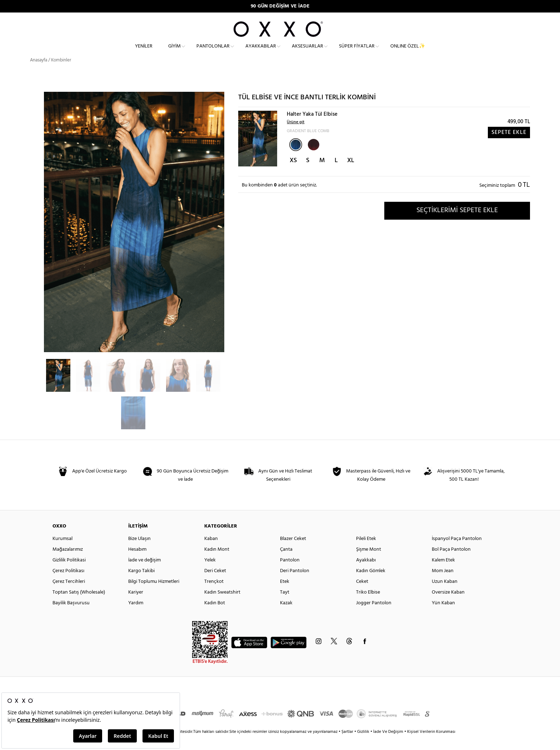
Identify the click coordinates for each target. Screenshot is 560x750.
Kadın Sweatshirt (222, 605)
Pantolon (290, 573)
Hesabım (137, 562)
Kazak (286, 616)
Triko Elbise (368, 605)
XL (351, 173)
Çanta (286, 562)
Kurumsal (62, 552)
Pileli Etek (366, 552)
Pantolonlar (213, 52)
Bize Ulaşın (139, 552)
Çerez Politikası (68, 584)
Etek (285, 594)
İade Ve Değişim (388, 745)
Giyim (174, 52)
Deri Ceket (215, 584)
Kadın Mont (217, 562)
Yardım (136, 616)
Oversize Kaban (448, 605)
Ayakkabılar (261, 52)
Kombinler (61, 73)
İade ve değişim (144, 573)
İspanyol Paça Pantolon (457, 552)
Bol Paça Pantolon (451, 562)
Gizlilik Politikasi (69, 573)
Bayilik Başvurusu (71, 616)
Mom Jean (443, 584)
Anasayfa (39, 73)
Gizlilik (364, 745)
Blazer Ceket (293, 552)
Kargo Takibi (141, 584)
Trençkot (214, 594)
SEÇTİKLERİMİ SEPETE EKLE (457, 223)
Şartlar (348, 745)
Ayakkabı (366, 573)
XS (293, 173)
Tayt (285, 605)
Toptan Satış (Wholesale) (79, 605)
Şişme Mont (369, 562)
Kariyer (136, 605)
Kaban (211, 552)
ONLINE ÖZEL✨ (408, 52)
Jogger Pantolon (374, 616)
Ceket (362, 594)
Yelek (210, 573)
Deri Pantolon (295, 584)
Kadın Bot (215, 616)
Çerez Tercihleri (69, 594)
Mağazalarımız (68, 562)
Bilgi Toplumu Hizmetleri (154, 594)
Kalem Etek (443, 573)
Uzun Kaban (445, 594)
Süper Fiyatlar (357, 52)
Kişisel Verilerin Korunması (431, 745)
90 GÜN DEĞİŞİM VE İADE (280, 6)
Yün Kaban (443, 616)
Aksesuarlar (307, 52)
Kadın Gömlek (371, 584)
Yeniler (144, 52)
